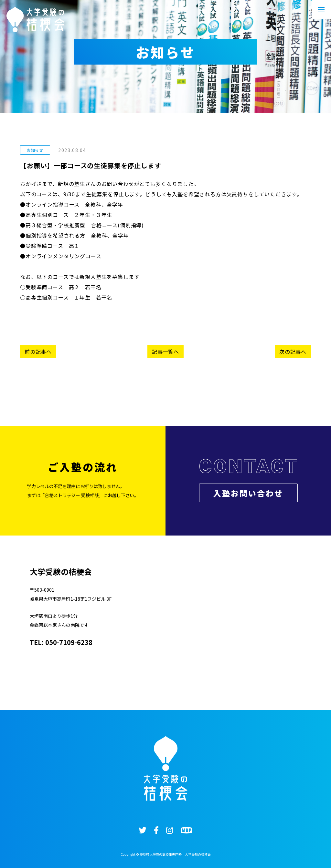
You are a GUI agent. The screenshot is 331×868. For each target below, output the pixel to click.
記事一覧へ (165, 352)
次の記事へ (293, 352)
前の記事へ (38, 352)
